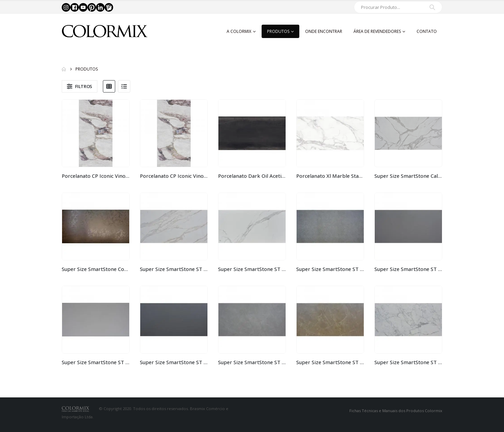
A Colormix (239, 31)
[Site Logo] (105, 31)
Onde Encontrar (324, 31)
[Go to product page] (96, 133)
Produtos (278, 31)
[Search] (432, 7)
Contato (427, 31)
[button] (80, 86)
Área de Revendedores (377, 31)
